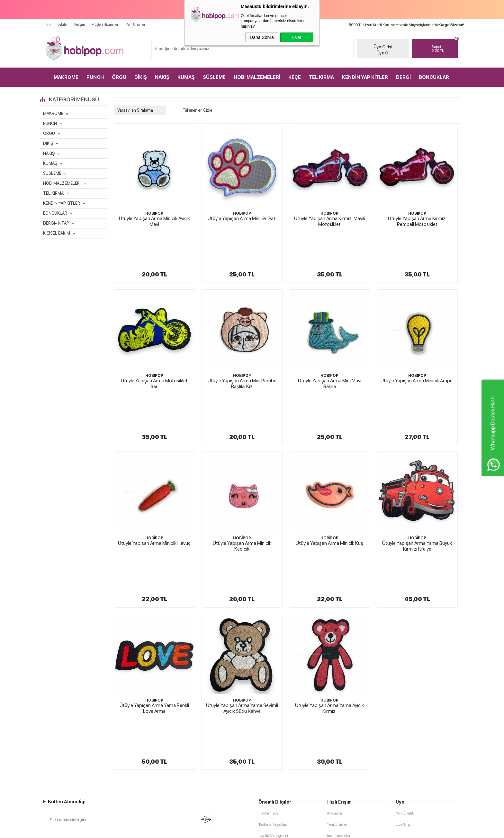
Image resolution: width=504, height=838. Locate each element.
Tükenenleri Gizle (195, 110)
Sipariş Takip (337, 731)
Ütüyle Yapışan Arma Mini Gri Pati (242, 219)
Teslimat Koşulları (273, 685)
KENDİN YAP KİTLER (365, 77)
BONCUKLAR (434, 77)
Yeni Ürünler (135, 25)
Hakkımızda (269, 674)
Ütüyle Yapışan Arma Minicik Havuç (154, 474)
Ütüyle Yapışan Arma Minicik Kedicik (242, 477)
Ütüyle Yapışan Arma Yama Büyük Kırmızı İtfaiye (417, 477)
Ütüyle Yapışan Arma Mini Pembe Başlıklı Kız (242, 349)
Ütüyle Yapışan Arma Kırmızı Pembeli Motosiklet (417, 221)
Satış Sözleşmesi (272, 708)
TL (443, 49)
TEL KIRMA (321, 77)
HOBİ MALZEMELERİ (257, 77)
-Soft (220, 830)
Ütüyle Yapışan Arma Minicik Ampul (417, 346)
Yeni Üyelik (405, 674)
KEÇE (295, 77)
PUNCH (95, 77)
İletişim (80, 25)
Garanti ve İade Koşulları (278, 719)
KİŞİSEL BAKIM (57, 233)
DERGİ (403, 77)
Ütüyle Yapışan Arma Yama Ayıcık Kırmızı (329, 604)
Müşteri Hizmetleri (105, 25)
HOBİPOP (154, 213)
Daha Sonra (262, 37)
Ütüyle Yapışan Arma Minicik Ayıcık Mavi (154, 221)
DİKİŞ (141, 77)
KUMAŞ (186, 77)
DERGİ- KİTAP (56, 223)
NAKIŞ (162, 77)
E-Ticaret (235, 830)
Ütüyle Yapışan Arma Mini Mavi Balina (330, 349)
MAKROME (66, 77)
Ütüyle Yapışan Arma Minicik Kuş (329, 474)
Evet (297, 37)
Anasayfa (334, 674)
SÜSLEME (214, 77)
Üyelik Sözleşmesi (273, 697)
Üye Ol (382, 53)
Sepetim (334, 719)
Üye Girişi (382, 47)
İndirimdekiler (57, 25)
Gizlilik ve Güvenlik (274, 731)
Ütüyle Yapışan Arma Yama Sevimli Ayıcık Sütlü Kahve (242, 604)
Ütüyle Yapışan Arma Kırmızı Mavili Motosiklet (330, 221)
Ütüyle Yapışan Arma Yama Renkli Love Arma (154, 604)
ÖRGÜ (119, 77)
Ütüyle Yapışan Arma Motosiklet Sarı (154, 349)
